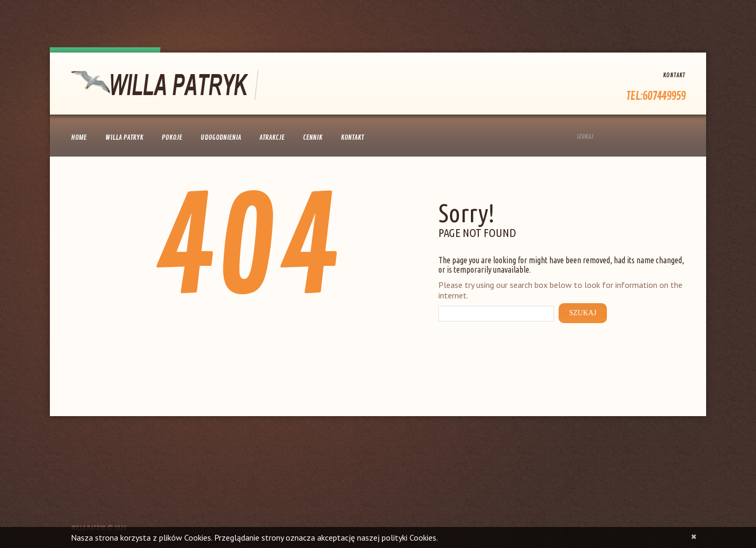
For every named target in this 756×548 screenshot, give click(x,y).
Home (79, 137)
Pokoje (172, 137)
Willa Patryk (124, 137)
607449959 (664, 96)
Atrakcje (272, 137)
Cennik (313, 137)
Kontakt (674, 75)
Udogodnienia (221, 137)
